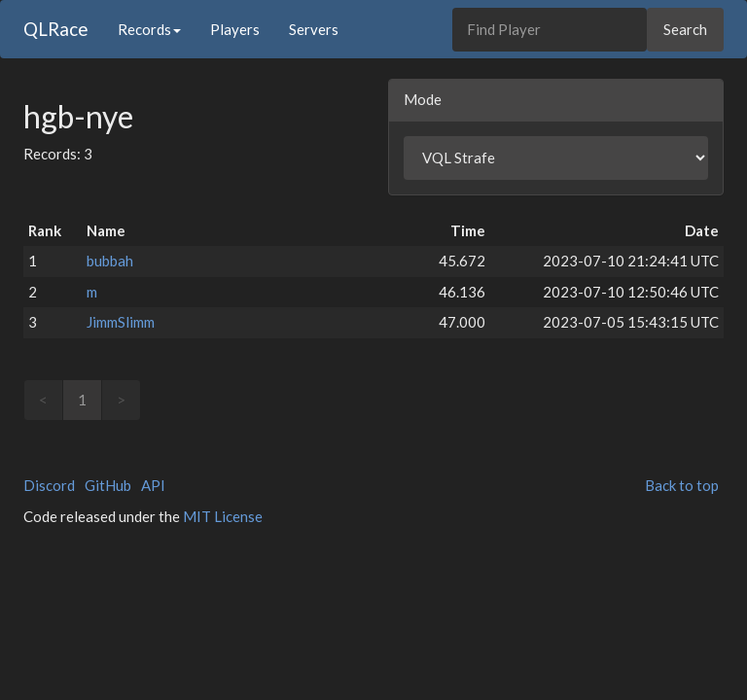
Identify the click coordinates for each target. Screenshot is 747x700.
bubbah (110, 261)
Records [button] (149, 29)
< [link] (43, 400)
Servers (314, 29)
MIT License (223, 516)
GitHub (108, 485)
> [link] (121, 400)
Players (235, 29)
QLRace (56, 29)
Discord (49, 485)
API (153, 485)
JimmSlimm (121, 322)
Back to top (682, 485)
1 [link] (82, 400)
